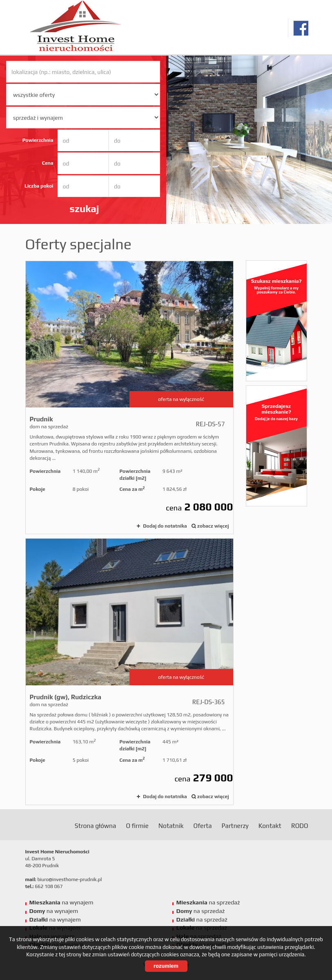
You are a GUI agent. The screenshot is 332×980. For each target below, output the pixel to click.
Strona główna (96, 826)
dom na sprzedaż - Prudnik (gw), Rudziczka (129, 671)
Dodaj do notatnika (165, 526)
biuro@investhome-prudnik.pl (69, 879)
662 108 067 (49, 886)
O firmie (137, 826)
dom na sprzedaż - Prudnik (129, 398)
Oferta (203, 826)
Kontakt (270, 826)
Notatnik (171, 826)
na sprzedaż (208, 902)
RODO (300, 826)
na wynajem (61, 902)
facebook (301, 28)
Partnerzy (235, 826)
